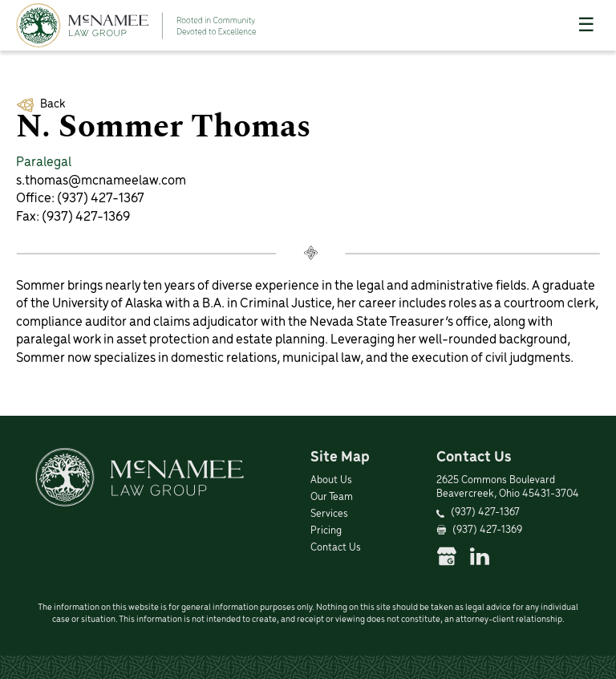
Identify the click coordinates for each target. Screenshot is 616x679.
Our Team (332, 497)
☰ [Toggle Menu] (586, 24)
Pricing (326, 531)
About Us (331, 480)
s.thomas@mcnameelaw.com (101, 181)
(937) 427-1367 (101, 199)
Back (53, 104)
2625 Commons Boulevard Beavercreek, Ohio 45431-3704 (508, 487)
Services (329, 514)
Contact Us (336, 548)
